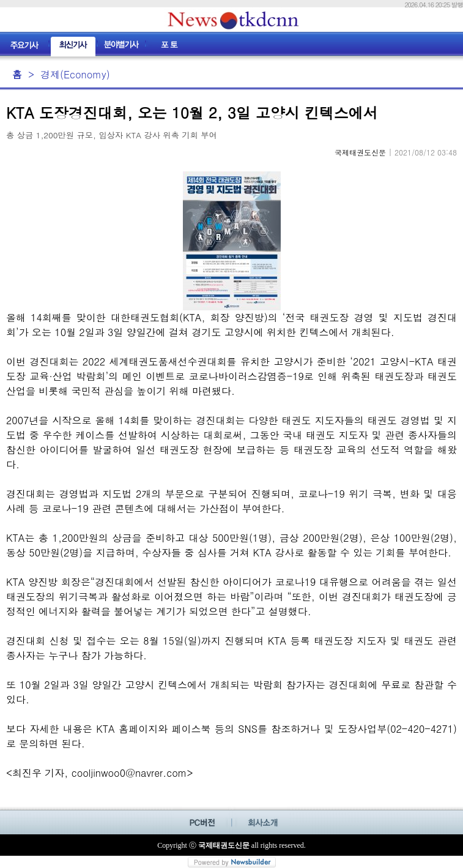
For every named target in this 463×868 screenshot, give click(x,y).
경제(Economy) (75, 74)
